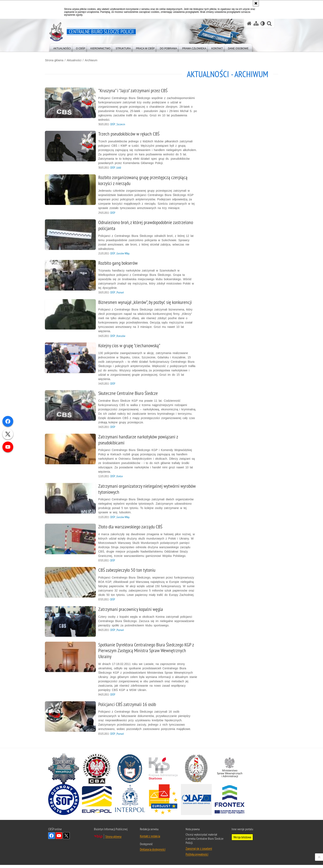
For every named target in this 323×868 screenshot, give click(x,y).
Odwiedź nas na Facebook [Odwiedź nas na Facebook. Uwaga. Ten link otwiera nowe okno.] (51, 839)
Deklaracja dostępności (153, 852)
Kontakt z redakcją (150, 839)
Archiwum (94, 60)
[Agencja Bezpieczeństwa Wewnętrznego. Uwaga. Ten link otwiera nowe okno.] (130, 772)
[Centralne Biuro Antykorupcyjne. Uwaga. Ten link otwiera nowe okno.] (97, 772)
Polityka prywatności (197, 857)
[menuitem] (62, 48)
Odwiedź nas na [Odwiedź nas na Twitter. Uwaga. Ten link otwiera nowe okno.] (66, 839)
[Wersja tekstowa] (263, 23)
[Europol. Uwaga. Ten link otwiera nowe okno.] (97, 803)
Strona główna (57, 60)
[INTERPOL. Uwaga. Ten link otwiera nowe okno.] (130, 803)
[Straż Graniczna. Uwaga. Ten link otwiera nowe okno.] (196, 772)
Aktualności (77, 60)
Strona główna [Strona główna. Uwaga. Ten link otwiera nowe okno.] (113, 840)
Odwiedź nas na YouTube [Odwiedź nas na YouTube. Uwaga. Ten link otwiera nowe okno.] (59, 839)
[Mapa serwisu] (256, 23)
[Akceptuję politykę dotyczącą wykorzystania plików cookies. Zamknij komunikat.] (256, 3)
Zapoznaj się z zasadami (199, 851)
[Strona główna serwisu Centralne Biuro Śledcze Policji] (249, 23)
